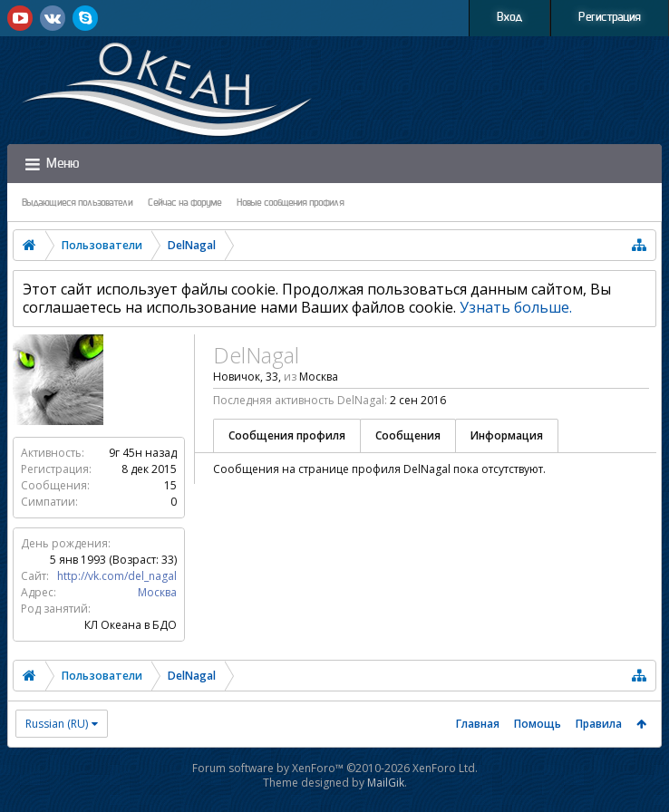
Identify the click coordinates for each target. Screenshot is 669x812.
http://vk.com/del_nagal (117, 576)
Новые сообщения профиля (291, 203)
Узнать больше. (516, 307)
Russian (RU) (57, 724)
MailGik (386, 783)
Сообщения (408, 435)
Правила (599, 724)
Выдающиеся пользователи (78, 203)
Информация (507, 435)
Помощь (538, 724)
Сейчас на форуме (185, 203)
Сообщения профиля (287, 435)
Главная (478, 724)
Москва (157, 592)
